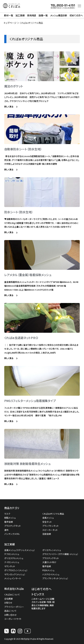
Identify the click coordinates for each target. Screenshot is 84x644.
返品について (10, 611)
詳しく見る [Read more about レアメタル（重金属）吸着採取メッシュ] (9, 295)
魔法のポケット (14, 86)
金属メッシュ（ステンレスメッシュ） (20, 550)
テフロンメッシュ (12, 554)
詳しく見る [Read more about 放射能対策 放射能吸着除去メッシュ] (9, 484)
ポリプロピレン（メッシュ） (16, 570)
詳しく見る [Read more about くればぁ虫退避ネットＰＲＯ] (9, 358)
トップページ (10, 23)
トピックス (38, 594)
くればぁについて (12, 595)
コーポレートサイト (13, 619)
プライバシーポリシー (14, 607)
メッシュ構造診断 (59, 15)
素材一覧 (8, 15)
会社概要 (9, 599)
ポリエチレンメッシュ (52, 550)
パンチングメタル (12, 534)
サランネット (10, 566)
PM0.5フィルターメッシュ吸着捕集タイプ (30, 401)
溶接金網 (47, 534)
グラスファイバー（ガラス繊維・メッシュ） (60, 554)
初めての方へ (76, 15)
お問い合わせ (10, 615)
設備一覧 (43, 15)
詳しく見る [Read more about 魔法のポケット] (9, 106)
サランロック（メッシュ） (15, 574)
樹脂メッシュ (10, 518)
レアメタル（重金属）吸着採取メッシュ (28, 275)
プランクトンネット (51, 526)
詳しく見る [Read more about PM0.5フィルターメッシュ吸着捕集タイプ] (9, 421)
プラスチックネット (13, 526)
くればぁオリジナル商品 (53, 514)
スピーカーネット (50, 530)
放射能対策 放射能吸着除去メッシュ (27, 464)
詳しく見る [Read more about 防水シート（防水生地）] (9, 232)
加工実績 (20, 15)
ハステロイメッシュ (51, 574)
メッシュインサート (13, 578)
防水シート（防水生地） (19, 212)
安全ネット (47, 522)
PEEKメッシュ (48, 570)
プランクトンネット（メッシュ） (55, 578)
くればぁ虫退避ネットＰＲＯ (21, 338)
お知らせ (8, 603)
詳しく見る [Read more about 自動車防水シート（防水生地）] (9, 169)
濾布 (6, 530)
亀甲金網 (9, 522)
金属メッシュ (48, 518)
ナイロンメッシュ (12, 562)
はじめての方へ (42, 589)
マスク (7, 514)
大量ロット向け (49, 562)
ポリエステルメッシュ (14, 558)
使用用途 (32, 15)
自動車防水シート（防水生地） (23, 149)
